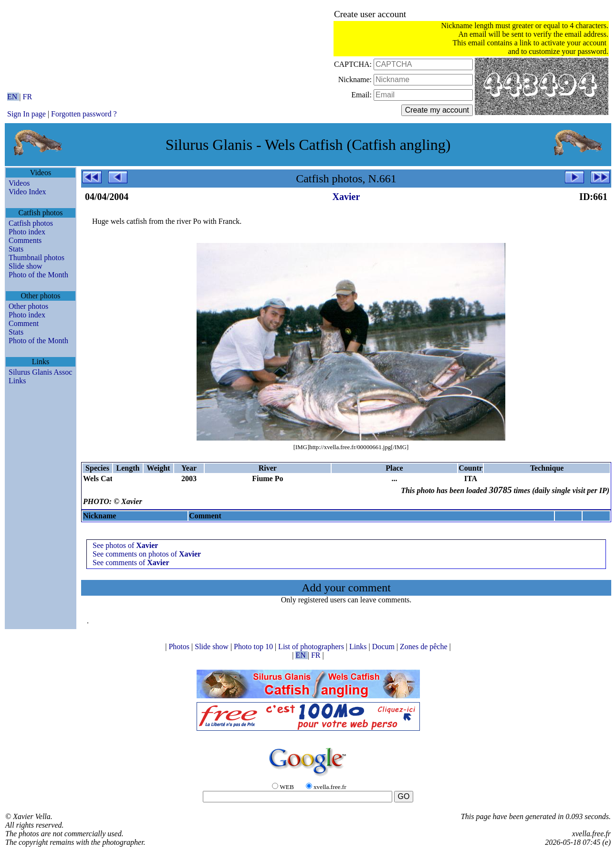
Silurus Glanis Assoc (40, 372)
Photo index (27, 232)
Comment (24, 323)
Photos (180, 647)
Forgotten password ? (84, 114)
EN (13, 97)
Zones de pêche (425, 647)
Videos (19, 183)
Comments (25, 240)
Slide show (26, 266)
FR (28, 97)
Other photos (28, 306)
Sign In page (26, 114)
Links (17, 381)
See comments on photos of (147, 554)
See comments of (131, 563)
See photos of (125, 545)
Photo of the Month (38, 275)
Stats (16, 249)
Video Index (27, 192)
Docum (384, 647)
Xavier (346, 197)
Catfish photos (31, 223)
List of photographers (312, 647)
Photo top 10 (254, 647)
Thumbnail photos (37, 258)
